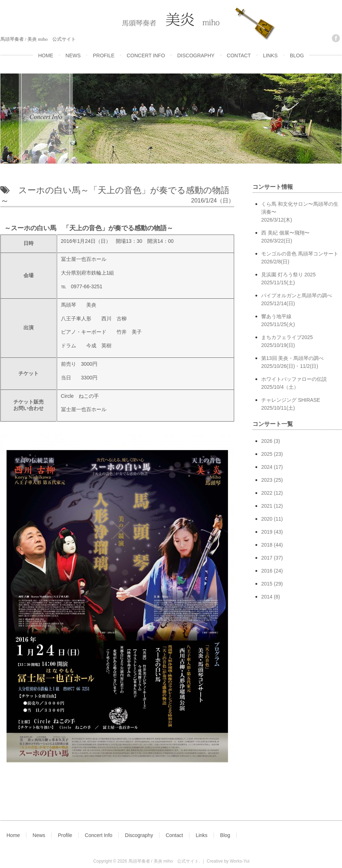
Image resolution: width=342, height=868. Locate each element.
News (39, 835)
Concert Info (98, 835)
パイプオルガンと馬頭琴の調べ (301, 300)
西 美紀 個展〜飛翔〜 (301, 237)
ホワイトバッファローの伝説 (301, 384)
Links (201, 835)
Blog (225, 835)
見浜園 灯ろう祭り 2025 (301, 279)
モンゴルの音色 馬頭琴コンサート (301, 258)
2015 (267, 584)
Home (13, 835)
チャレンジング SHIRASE (301, 404)
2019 (267, 532)
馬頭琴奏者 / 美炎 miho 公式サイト (164, 861)
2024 (267, 467)
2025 (267, 454)
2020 (267, 519)
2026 (267, 441)
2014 (267, 597)
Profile (65, 835)
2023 (267, 480)
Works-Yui (240, 861)
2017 (267, 558)
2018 (267, 545)
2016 (267, 571)
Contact (174, 835)
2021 (267, 506)
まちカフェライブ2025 (301, 342)
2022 (267, 493)
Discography (139, 835)
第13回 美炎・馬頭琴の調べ (301, 363)
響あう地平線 (301, 321)
